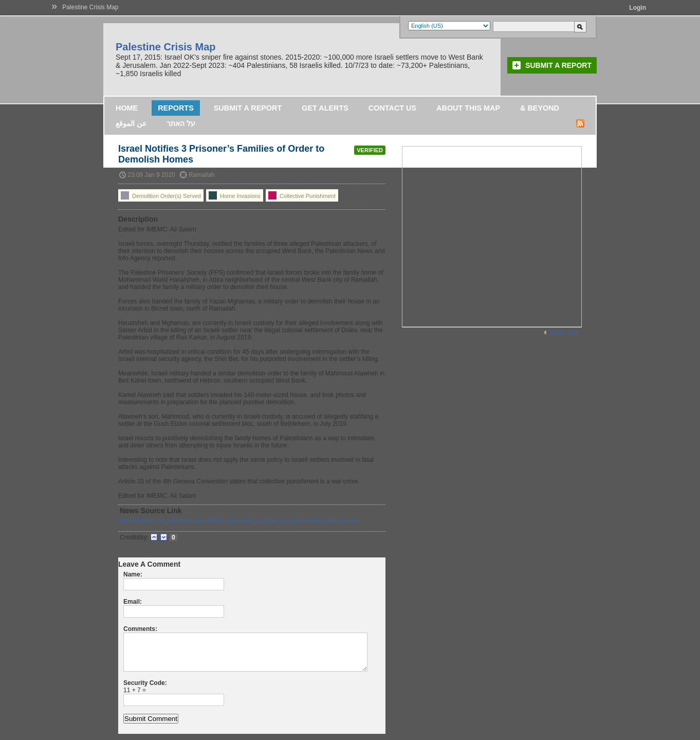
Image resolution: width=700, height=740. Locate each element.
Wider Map (564, 333)
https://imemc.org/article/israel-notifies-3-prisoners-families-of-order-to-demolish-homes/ (239, 521)
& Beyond (540, 108)
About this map (468, 108)
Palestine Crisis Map (90, 7)
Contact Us (392, 108)
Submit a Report (558, 65)
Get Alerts (325, 108)
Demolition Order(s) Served (161, 195)
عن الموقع (131, 123)
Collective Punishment (302, 195)
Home (127, 108)
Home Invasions (235, 195)
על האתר (181, 123)
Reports (176, 108)
